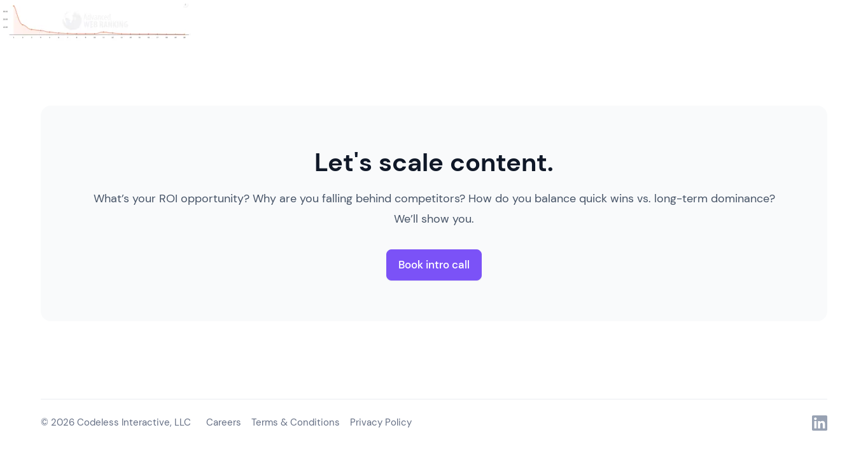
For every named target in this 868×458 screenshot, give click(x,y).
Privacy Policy (381, 422)
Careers (224, 422)
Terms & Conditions (296, 422)
